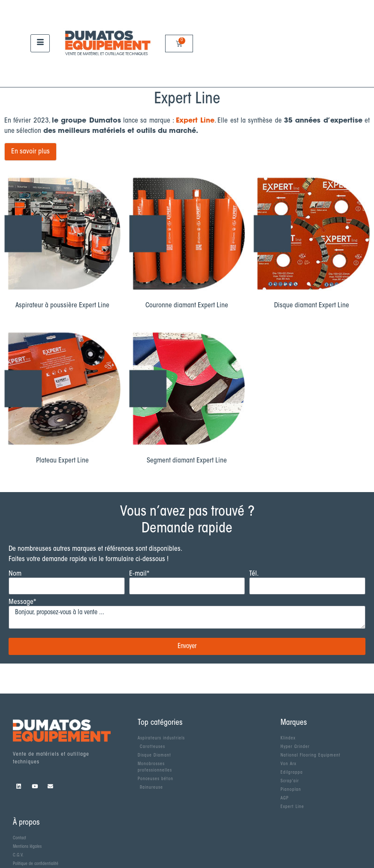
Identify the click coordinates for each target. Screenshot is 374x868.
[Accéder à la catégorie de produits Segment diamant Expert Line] (187, 399)
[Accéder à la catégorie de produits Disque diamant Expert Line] (312, 245)
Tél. (254, 574)
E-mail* (139, 574)
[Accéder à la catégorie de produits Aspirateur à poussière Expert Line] (62, 245)
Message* (22, 602)
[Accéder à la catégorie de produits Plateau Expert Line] (62, 399)
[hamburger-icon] (40, 43)
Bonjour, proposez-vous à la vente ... (187, 617)
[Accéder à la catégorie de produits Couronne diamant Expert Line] (187, 245)
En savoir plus (30, 152)
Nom (15, 574)
